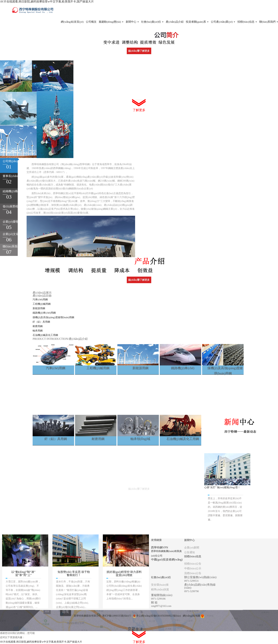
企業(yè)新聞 (192, 548)
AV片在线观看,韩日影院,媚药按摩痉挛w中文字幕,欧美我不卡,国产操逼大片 (47, 2)
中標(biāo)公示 (193, 568)
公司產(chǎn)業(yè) (223, 22)
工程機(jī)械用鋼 (42, 304)
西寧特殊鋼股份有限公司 (87, 616)
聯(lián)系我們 (269, 22)
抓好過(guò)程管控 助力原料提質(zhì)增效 (124, 573)
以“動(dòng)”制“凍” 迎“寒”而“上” (23, 573)
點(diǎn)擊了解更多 (139, 51)
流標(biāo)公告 (193, 573)
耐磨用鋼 (38, 326)
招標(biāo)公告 (193, 564)
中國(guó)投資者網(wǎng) (167, 559)
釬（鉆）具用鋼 (41, 322)
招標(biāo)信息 (247, 22)
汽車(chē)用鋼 (40, 300)
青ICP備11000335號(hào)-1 (116, 616)
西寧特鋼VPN (160, 547)
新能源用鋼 (39, 308)
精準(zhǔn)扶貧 (160, 589)
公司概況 (91, 22)
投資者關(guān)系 (197, 22)
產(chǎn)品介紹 (175, 22)
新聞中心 (132, 22)
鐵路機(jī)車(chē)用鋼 (44, 313)
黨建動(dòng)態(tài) (111, 22)
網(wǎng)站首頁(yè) (72, 22)
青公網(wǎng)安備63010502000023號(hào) (157, 616)
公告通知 (190, 552)
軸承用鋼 (38, 331)
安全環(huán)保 (160, 585)
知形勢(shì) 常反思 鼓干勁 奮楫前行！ (74, 573)
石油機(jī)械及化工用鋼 (45, 335)
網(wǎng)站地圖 (191, 616)
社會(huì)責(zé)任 (152, 22)
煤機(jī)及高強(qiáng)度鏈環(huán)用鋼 (53, 317)
